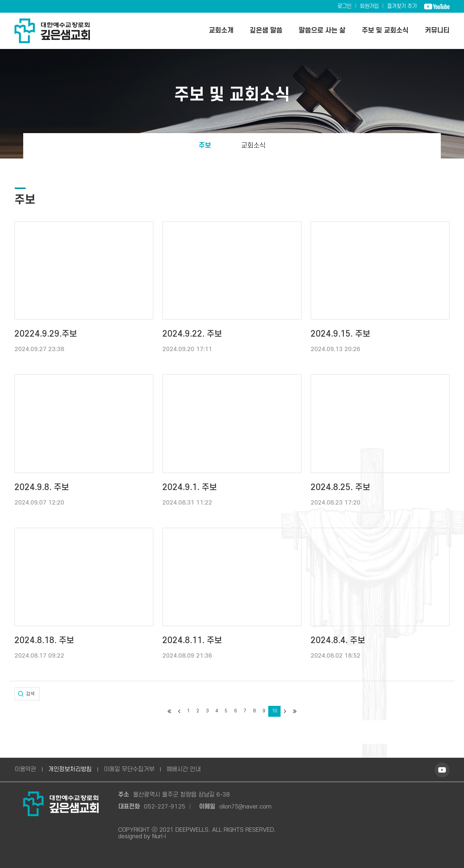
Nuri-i (159, 836)
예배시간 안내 (184, 769)
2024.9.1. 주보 (190, 488)
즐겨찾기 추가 (402, 6)
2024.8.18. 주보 (44, 641)
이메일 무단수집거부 (129, 769)
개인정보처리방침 (70, 769)
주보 (205, 146)
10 (274, 711)
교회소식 (253, 146)
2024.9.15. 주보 (340, 334)
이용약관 (25, 769)
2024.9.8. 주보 (42, 488)
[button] (27, 694)
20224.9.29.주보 (46, 334)
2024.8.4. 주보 (338, 641)
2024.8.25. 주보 (340, 488)
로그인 (345, 6)
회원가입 (369, 6)
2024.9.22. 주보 (192, 334)
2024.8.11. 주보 (192, 641)
